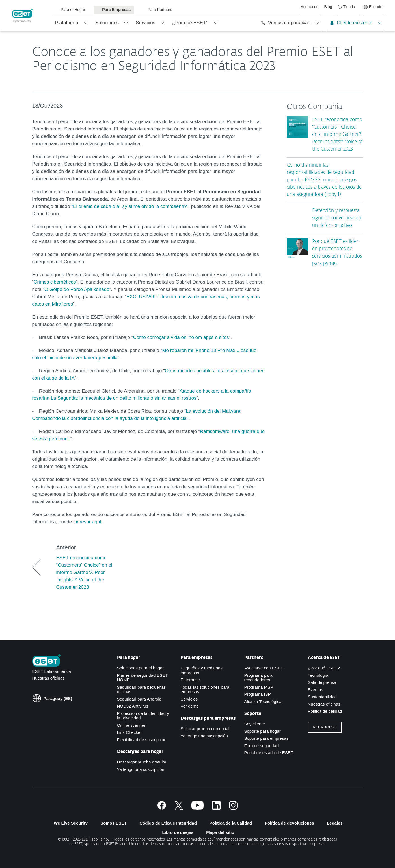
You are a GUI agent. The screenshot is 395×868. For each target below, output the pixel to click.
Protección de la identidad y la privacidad (143, 716)
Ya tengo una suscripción (141, 769)
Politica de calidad (325, 711)
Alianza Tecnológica (263, 701)
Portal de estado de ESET (269, 753)
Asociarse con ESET (264, 668)
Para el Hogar (73, 10)
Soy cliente (255, 724)
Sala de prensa (322, 682)
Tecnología (318, 675)
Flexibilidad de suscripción (142, 740)
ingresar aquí (87, 522)
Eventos (316, 690)
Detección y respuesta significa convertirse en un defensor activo (337, 218)
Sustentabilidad (322, 697)
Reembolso (325, 727)
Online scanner (131, 725)
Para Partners (160, 10)
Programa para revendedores (258, 678)
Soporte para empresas (266, 738)
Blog (328, 7)
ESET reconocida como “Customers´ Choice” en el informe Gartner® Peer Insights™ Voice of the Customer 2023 (337, 135)
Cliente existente (351, 23)
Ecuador (374, 7)
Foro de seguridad (262, 746)
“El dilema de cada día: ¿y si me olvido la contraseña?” (130, 206)
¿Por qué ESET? (190, 23)
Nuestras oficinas (48, 678)
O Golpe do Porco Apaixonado (77, 289)
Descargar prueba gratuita (142, 762)
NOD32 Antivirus (133, 706)
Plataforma (67, 23)
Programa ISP (258, 694)
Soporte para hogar (263, 731)
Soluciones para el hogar (141, 668)
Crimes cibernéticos (55, 282)
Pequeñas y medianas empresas (202, 670)
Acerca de (309, 7)
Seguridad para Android (139, 699)
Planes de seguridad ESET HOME (143, 678)
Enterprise (190, 680)
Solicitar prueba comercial (205, 729)
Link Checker (129, 732)
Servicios (145, 23)
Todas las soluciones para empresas (205, 689)
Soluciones (107, 23)
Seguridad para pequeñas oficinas (142, 689)
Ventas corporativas (286, 23)
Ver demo (190, 706)
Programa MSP (259, 687)
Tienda (347, 7)
